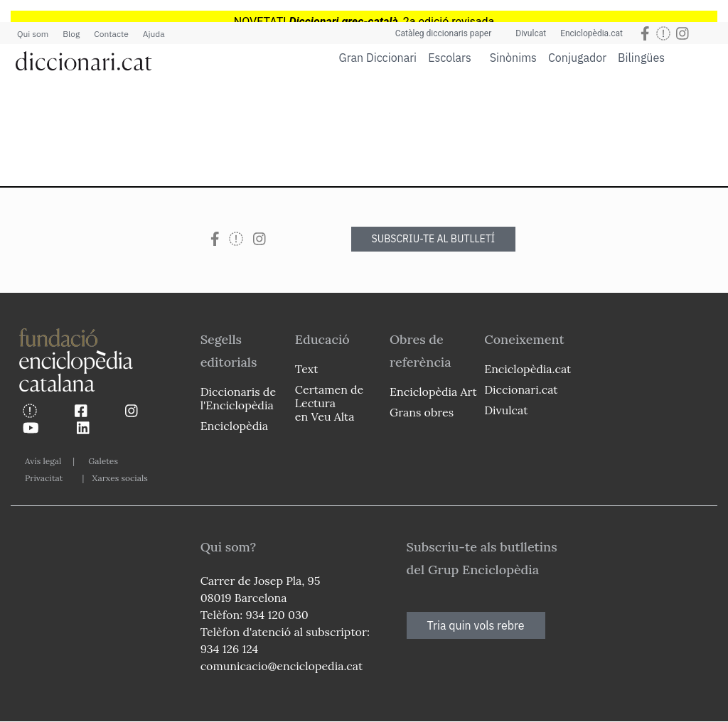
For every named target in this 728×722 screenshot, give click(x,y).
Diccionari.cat (521, 389)
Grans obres (422, 412)
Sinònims (513, 58)
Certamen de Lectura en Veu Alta (329, 403)
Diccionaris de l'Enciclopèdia (238, 398)
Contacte (111, 34)
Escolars (450, 57)
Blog (71, 34)
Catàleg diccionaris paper (444, 33)
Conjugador (577, 58)
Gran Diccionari (378, 58)
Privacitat (44, 478)
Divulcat (531, 33)
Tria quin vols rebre (476, 625)
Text (307, 369)
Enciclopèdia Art (433, 392)
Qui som (33, 34)
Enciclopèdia (234, 426)
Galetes (103, 461)
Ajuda (154, 34)
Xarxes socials (119, 478)
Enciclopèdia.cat (591, 33)
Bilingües (641, 57)
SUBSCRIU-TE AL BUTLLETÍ (434, 239)
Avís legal (43, 461)
